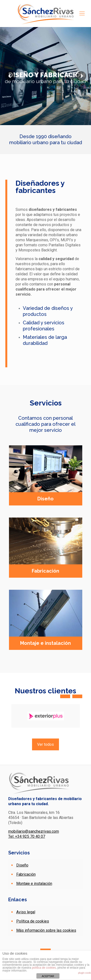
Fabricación (26, 874)
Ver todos (45, 744)
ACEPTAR (48, 976)
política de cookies (44, 968)
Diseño (22, 865)
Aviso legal (26, 912)
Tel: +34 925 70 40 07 (27, 836)
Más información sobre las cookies (46, 930)
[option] (46, 716)
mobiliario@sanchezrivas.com (34, 831)
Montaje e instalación (34, 884)
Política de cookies (33, 921)
